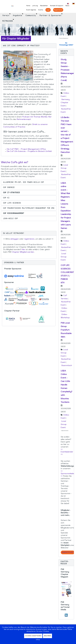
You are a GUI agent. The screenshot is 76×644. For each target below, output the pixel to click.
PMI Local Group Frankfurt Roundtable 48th (66, 330)
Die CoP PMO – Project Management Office (26, 149)
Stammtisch (67, 366)
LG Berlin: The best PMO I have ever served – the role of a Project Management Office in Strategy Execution (67, 135)
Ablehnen (47, 636)
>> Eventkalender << (67, 452)
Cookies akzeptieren (33, 636)
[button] (29, 46)
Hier (50, 117)
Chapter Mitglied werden (23, 252)
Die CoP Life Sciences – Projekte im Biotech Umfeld (29, 151)
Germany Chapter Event (65, 103)
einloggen (15, 239)
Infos (38, 640)
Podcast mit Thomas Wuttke (35, 117)
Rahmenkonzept (24, 119)
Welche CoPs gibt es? (15, 162)
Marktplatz (68, 552)
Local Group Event (64, 168)
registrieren (29, 239)
